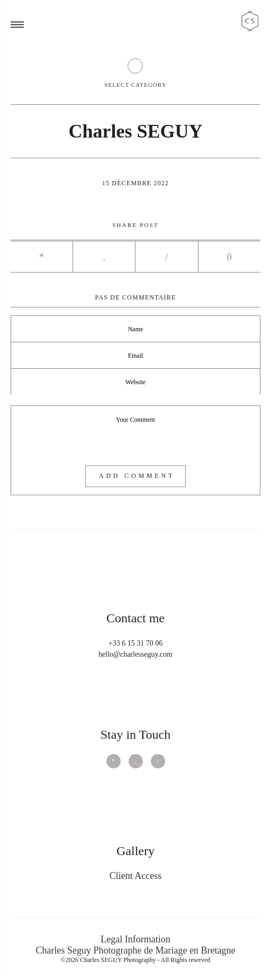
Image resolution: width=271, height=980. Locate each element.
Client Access (135, 876)
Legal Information (135, 939)
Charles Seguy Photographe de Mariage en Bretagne (136, 950)
